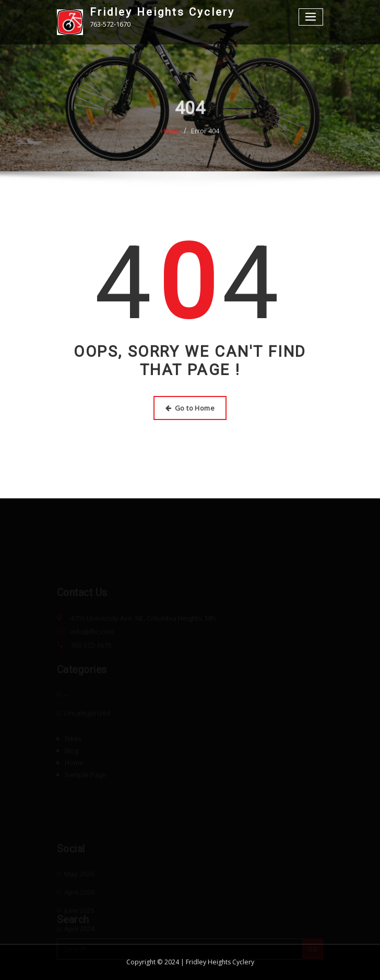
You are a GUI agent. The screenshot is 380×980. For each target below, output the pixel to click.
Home (170, 135)
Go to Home (190, 408)
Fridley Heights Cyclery (162, 12)
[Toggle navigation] (311, 17)
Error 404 (205, 135)
